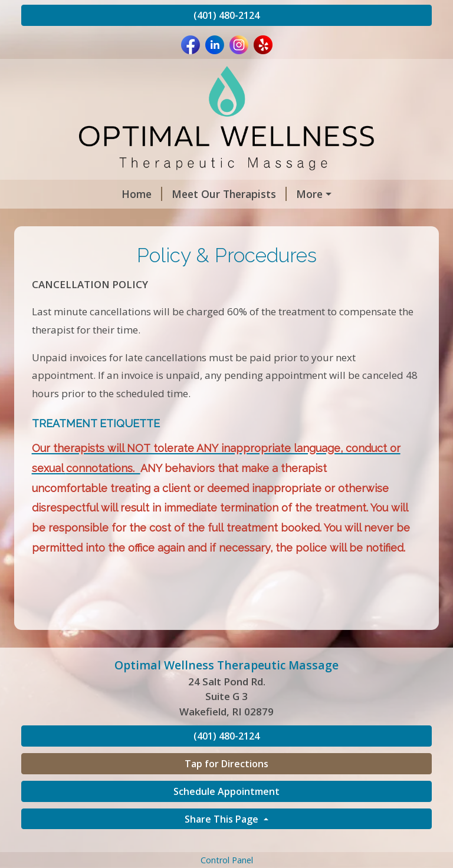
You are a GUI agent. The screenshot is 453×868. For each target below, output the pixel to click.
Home (51, 194)
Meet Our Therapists (138, 194)
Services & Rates (258, 219)
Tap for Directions (226, 788)
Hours (181, 219)
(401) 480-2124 (226, 15)
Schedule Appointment (226, 816)
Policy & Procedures (260, 194)
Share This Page (223, 844)
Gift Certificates (354, 219)
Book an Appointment (91, 219)
